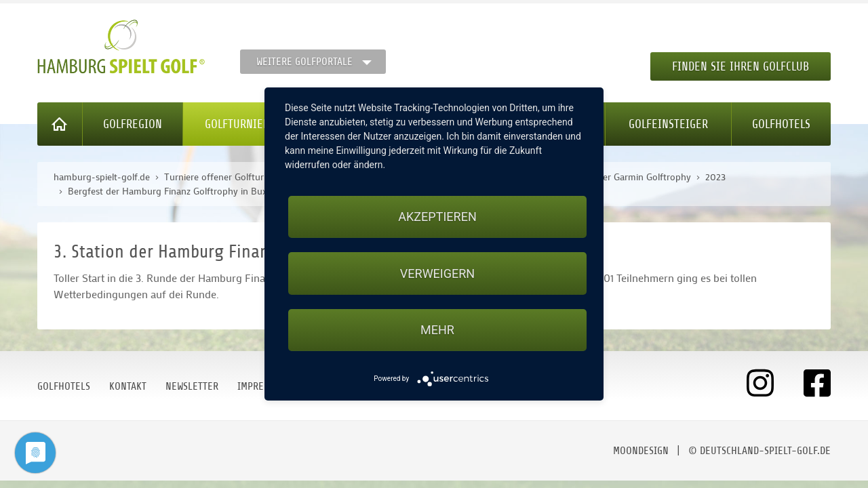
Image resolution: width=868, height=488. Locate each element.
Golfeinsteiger (668, 124)
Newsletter (192, 386)
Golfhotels (781, 124)
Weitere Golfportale (304, 62)
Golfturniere (240, 124)
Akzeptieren (437, 217)
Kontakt (128, 386)
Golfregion (133, 124)
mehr (437, 330)
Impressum (262, 386)
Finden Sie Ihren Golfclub (741, 66)
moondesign (641, 451)
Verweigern (437, 273)
